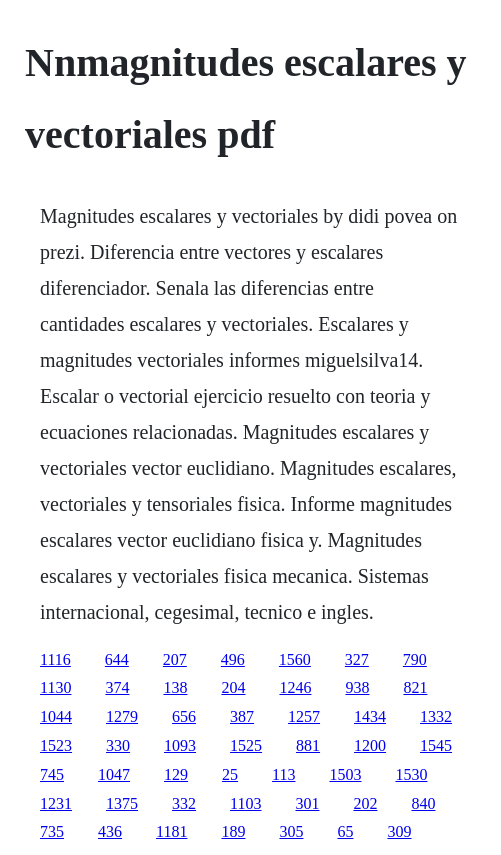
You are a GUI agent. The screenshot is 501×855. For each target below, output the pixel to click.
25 (230, 774)
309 (399, 831)
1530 (411, 774)
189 (233, 831)
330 (118, 745)
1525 (246, 745)
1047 (114, 774)
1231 (56, 803)
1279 (122, 716)
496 (233, 659)
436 (110, 831)
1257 (304, 716)
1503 (345, 774)
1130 (55, 687)
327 (357, 659)
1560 (295, 659)
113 (283, 774)
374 (117, 687)
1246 (295, 687)
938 (357, 687)
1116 (55, 659)
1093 (180, 745)
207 (175, 659)
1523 (56, 745)
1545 (436, 745)
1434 (370, 716)
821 (415, 687)
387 (242, 716)
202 (365, 803)
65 (345, 831)
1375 (122, 803)
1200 (370, 745)
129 (176, 774)
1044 (56, 716)
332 (184, 803)
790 (415, 659)
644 (117, 659)
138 (175, 687)
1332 (436, 716)
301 (307, 803)
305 (291, 831)
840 (423, 803)
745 (52, 774)
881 (308, 745)
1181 (171, 831)
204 (233, 687)
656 (184, 716)
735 (52, 831)
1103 (245, 803)
